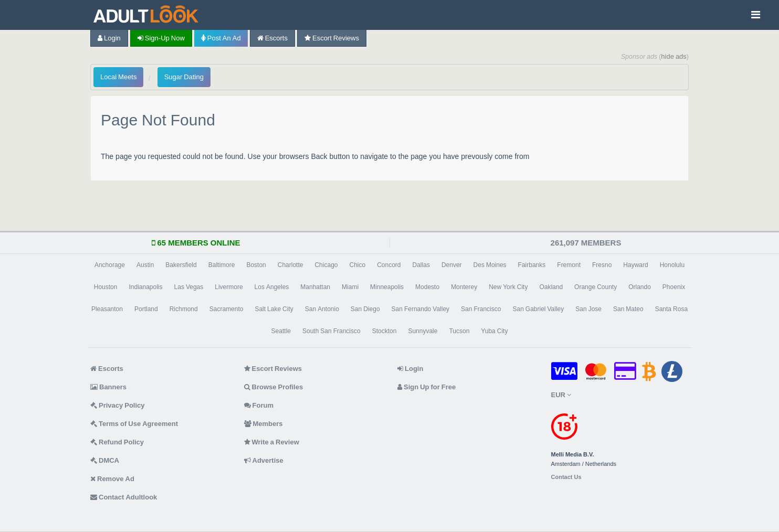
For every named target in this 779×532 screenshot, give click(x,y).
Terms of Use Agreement (134, 424)
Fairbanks (532, 265)
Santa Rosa (671, 309)
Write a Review (272, 442)
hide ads (674, 56)
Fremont (569, 265)
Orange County (596, 287)
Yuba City (494, 331)
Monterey (464, 287)
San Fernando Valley (421, 309)
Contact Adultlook (124, 497)
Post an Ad (221, 38)
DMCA (105, 460)
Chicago (326, 265)
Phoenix (674, 287)
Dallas (421, 265)
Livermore (229, 287)
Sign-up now (161, 38)
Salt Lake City (274, 309)
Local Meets (118, 77)
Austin (145, 265)
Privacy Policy (118, 405)
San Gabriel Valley (538, 309)
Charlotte (291, 265)
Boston (256, 265)
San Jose (588, 309)
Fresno (602, 265)
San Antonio (322, 309)
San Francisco (481, 309)
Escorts (272, 38)
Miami (350, 287)
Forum (259, 405)
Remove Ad (112, 479)
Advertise (264, 460)
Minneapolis (387, 287)
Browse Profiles (274, 387)
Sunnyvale (423, 331)
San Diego (365, 309)
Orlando (640, 287)
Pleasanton (107, 309)
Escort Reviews (332, 38)
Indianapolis (145, 287)
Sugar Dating (184, 77)
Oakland (551, 287)
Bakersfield (181, 265)
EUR (561, 395)
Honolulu (672, 265)
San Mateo (628, 309)
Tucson (459, 331)
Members (264, 424)
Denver (452, 265)
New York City (508, 287)
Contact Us (566, 477)
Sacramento (227, 309)
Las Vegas (189, 287)
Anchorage (110, 265)
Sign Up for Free (427, 387)
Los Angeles (272, 287)
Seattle (281, 331)
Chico (357, 265)
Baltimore (222, 265)
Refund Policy (117, 442)
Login (109, 38)
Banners (108, 387)
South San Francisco (331, 331)
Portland (146, 309)
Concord (389, 265)
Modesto (427, 287)
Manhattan (315, 287)
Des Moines (490, 265)
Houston (106, 287)
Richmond (184, 309)
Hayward (635, 265)
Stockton (385, 331)
